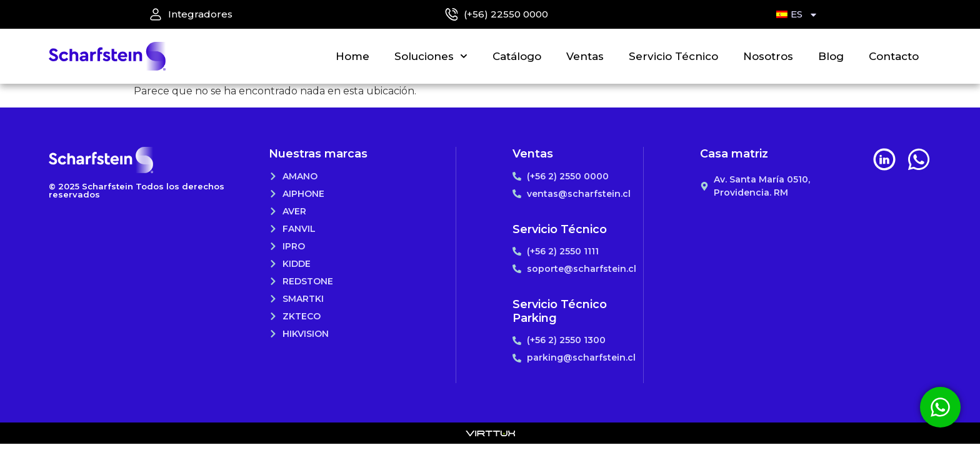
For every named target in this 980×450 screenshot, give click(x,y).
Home (352, 56)
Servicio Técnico (673, 56)
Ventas (585, 56)
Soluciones (431, 56)
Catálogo (517, 56)
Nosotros (768, 56)
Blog (831, 56)
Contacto (894, 56)
